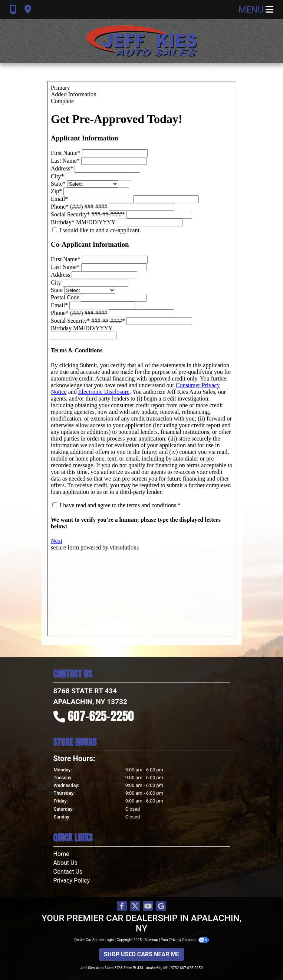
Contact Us (68, 872)
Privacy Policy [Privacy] (72, 881)
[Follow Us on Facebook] (122, 906)
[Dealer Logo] (142, 41)
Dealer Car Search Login (94, 940)
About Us (65, 863)
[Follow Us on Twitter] (135, 906)
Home (61, 854)
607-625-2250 (101, 716)
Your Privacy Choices (185, 940)
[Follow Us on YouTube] (148, 906)
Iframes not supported (142, 359)
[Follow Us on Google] (161, 906)
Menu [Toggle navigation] (256, 10)
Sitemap (151, 940)
